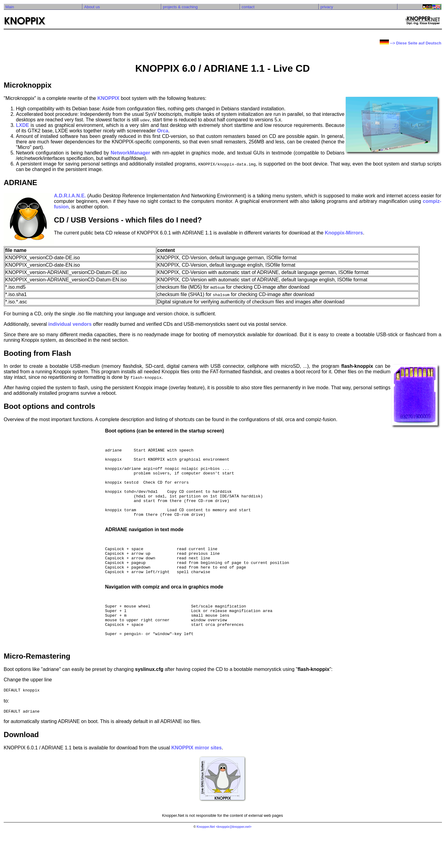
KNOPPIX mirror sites (197, 784)
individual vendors (70, 324)
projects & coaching (180, 7)
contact (248, 7)
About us (92, 7)
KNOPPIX (108, 98)
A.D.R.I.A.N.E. (70, 196)
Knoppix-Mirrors (344, 233)
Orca (163, 131)
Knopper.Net (206, 863)
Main (10, 7)
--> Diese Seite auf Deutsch (411, 43)
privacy (327, 7)
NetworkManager (130, 153)
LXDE (23, 125)
